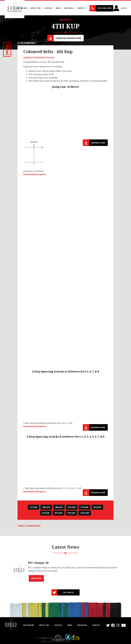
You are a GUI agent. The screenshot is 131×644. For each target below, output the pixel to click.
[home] (11, 625)
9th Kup (71, 513)
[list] (65, 570)
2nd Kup (46, 507)
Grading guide (98, 143)
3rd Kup (59, 507)
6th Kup (97, 507)
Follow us (68, 592)
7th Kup (46, 513)
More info (36, 578)
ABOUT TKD (44, 625)
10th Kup (85, 513)
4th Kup (72, 507)
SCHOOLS (58, 625)
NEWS (70, 625)
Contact (96, 625)
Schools (48, 8)
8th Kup (59, 513)
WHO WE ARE (29, 625)
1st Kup (34, 507)
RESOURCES (65, 20)
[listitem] (65, 570)
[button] (22, 8)
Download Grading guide (68, 38)
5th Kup (85, 507)
